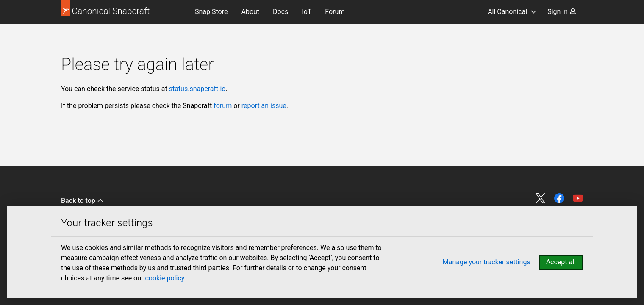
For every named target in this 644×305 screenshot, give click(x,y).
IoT (307, 12)
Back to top (82, 201)
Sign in (562, 12)
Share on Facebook (559, 198)
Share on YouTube (578, 198)
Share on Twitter (541, 198)
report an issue (264, 106)
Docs (280, 12)
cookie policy (164, 278)
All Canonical (507, 12)
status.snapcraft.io (197, 89)
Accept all (561, 262)
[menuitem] (211, 12)
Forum (335, 12)
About (250, 12)
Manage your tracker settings (487, 262)
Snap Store (211, 12)
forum (223, 106)
